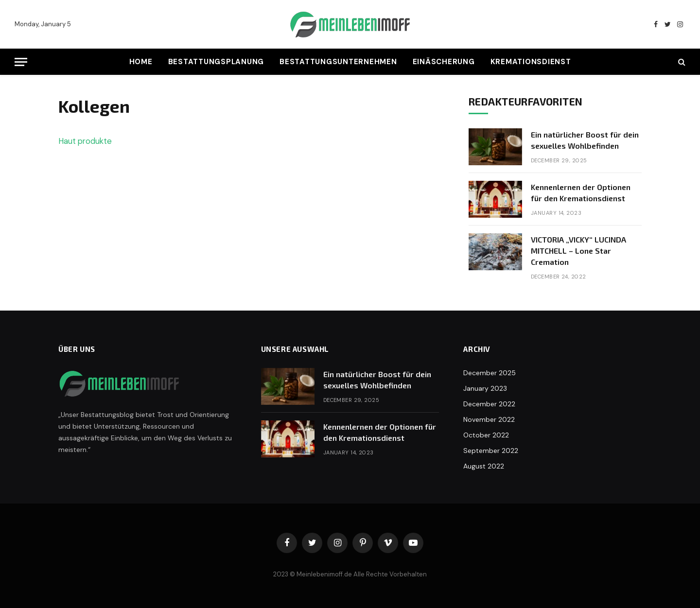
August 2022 (484, 466)
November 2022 (489, 419)
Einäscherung (444, 62)
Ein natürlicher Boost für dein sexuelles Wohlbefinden (585, 140)
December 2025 (490, 373)
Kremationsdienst (531, 62)
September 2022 (491, 451)
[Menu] (21, 62)
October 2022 (486, 435)
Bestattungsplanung (216, 62)
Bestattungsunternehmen (338, 62)
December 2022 (489, 404)
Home (141, 62)
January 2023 (485, 388)
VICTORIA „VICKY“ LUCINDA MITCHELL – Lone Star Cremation (578, 251)
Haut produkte (85, 141)
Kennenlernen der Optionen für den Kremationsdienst (581, 192)
